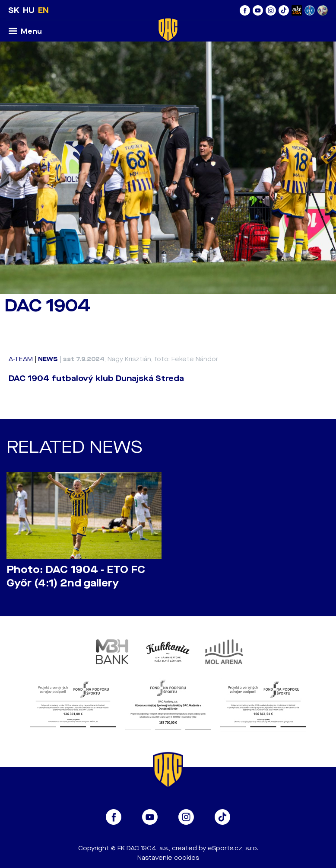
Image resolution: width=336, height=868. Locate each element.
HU (29, 10)
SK (14, 10)
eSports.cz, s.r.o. (233, 848)
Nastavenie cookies (168, 858)
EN (43, 10)
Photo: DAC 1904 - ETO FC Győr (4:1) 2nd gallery (76, 577)
